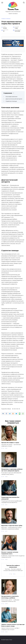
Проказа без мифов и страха (10, 443)
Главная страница (6, 19)
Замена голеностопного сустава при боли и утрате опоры (13, 625)
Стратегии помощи (11, 101)
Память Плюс (13, 9)
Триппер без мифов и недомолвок (13, 566)
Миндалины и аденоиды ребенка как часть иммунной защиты (12, 470)
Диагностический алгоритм (14, 99)
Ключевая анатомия (11, 97)
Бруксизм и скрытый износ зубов (12, 526)
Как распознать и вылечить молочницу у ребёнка (10, 597)
